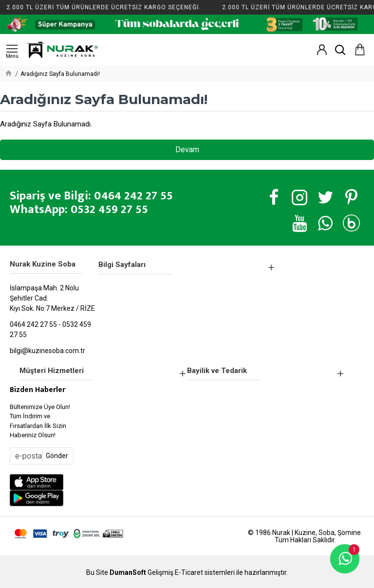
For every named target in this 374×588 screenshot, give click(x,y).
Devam (187, 150)
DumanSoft (128, 573)
